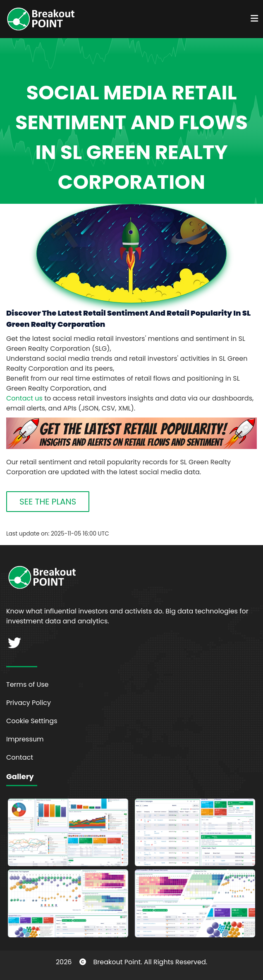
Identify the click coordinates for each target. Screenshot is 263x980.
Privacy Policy (29, 703)
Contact (20, 757)
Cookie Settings (32, 721)
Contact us (24, 398)
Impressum (25, 739)
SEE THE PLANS (48, 502)
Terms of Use (27, 684)
